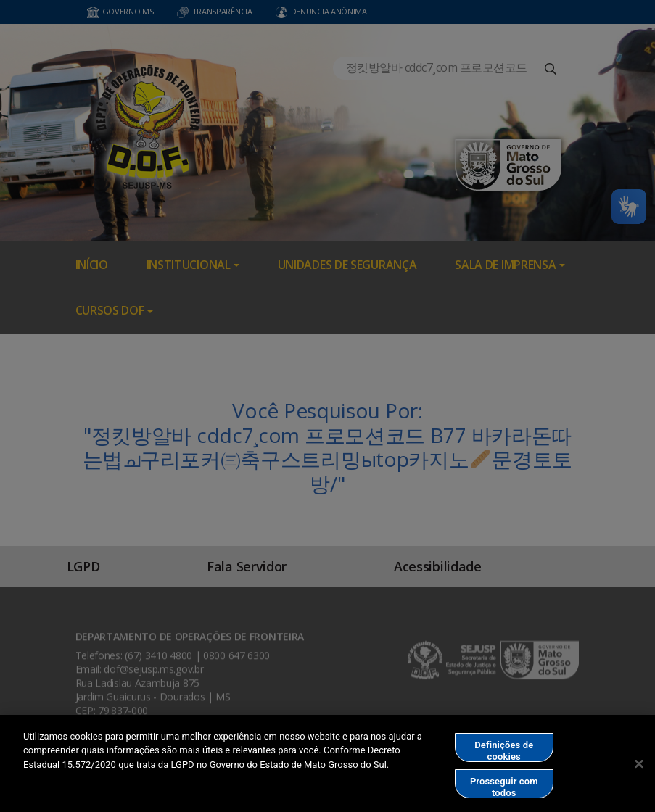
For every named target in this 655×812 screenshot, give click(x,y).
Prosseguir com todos (504, 790)
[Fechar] (639, 766)
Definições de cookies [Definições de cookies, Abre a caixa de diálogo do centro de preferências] (504, 754)
